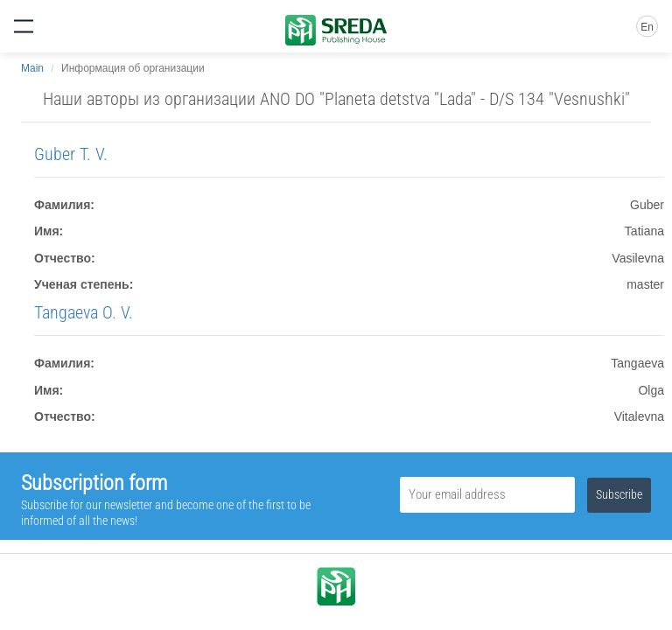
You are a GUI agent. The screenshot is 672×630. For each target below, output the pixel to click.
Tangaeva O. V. (84, 312)
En (647, 27)
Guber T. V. (71, 154)
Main (32, 68)
